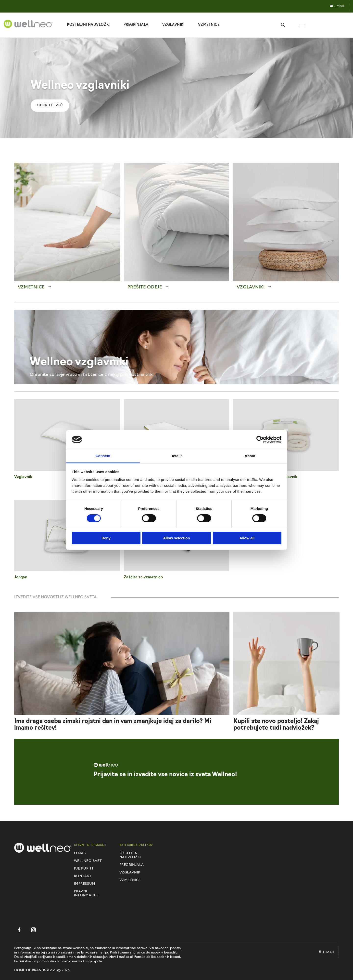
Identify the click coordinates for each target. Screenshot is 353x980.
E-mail (327, 952)
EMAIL (338, 6)
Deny (106, 538)
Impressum (85, 884)
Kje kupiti (84, 869)
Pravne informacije (86, 893)
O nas (80, 853)
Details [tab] (176, 456)
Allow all (247, 538)
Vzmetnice (130, 880)
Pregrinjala (132, 865)
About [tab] (250, 456)
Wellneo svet (88, 861)
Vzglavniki (131, 873)
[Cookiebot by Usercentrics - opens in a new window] (260, 439)
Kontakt (83, 876)
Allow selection (176, 538)
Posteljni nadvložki (130, 855)
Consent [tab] (103, 456)
